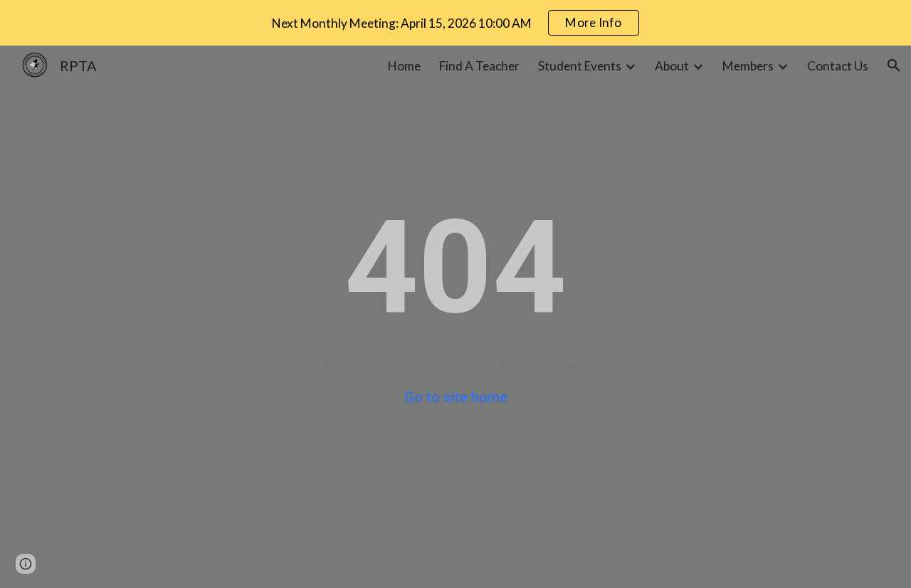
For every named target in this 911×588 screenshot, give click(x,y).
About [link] (672, 66)
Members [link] (748, 66)
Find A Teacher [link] (479, 66)
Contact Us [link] (838, 66)
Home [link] (404, 66)
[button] (894, 65)
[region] (455, 23)
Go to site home (456, 397)
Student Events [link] (580, 66)
